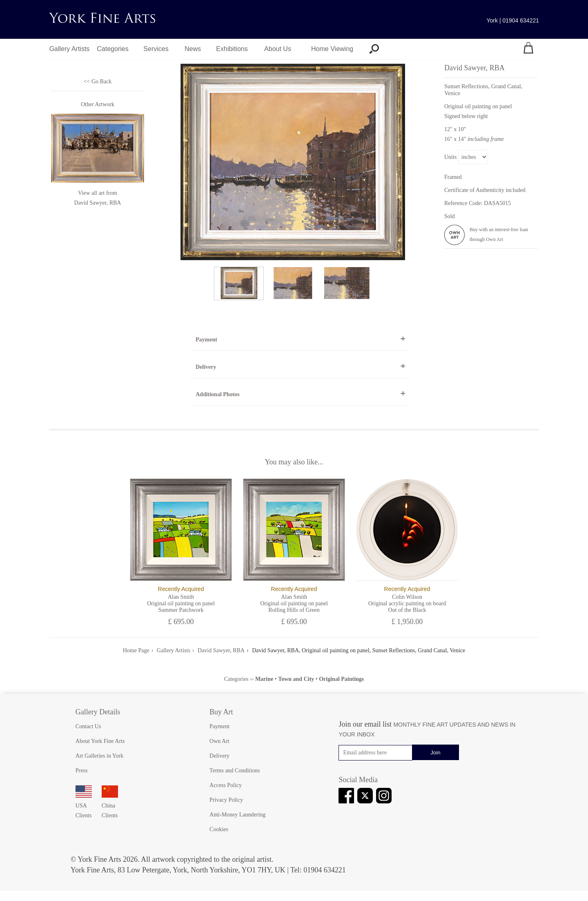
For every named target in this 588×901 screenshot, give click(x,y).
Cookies (219, 829)
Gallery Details (98, 712)
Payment (206, 340)
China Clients (110, 806)
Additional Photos (218, 394)
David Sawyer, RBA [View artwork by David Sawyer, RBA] (491, 80)
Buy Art (221, 712)
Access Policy (226, 785)
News (193, 49)
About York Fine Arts (100, 741)
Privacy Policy (226, 800)
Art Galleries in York (99, 756)
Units (450, 157)
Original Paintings (341, 679)
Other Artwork (98, 104)
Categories (112, 49)
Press (82, 771)
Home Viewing (332, 49)
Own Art (219, 741)
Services (156, 49)
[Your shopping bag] (528, 49)
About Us (278, 49)
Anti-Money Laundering (237, 815)
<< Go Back (98, 81)
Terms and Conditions (235, 771)
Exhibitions (232, 49)
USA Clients (84, 806)
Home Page (136, 650)
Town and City (296, 679)
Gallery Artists (70, 49)
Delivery (206, 367)
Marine (264, 679)
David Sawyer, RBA (98, 203)
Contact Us (88, 726)
